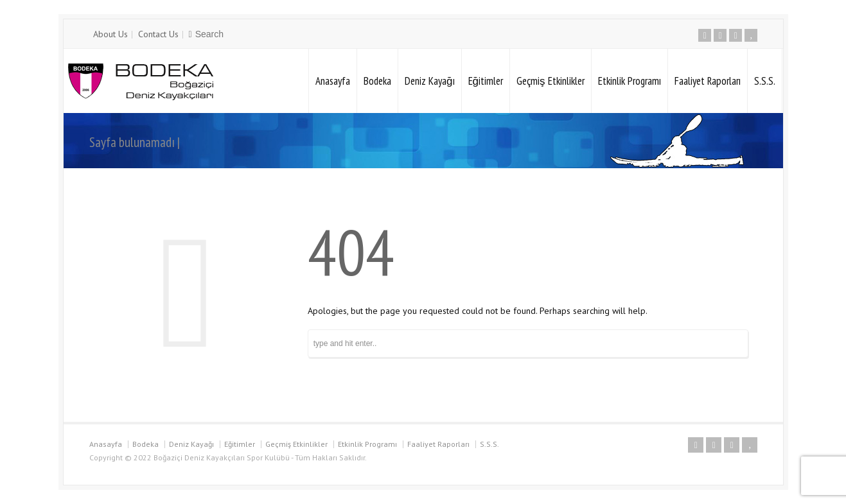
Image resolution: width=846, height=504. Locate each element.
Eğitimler (486, 81)
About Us (110, 34)
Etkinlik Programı (630, 81)
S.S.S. (765, 81)
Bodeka (377, 81)
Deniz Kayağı (429, 81)
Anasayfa (333, 81)
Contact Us (158, 34)
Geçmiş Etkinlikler (551, 81)
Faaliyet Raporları (708, 81)
